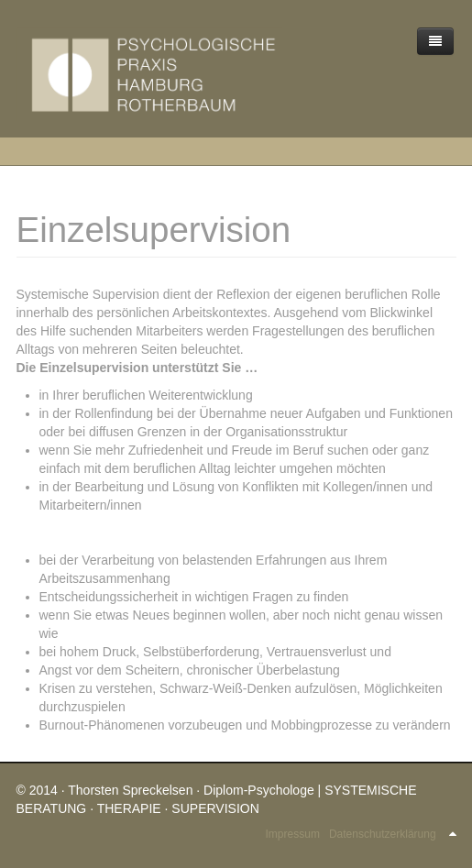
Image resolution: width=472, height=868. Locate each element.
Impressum (293, 834)
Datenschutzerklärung (383, 834)
